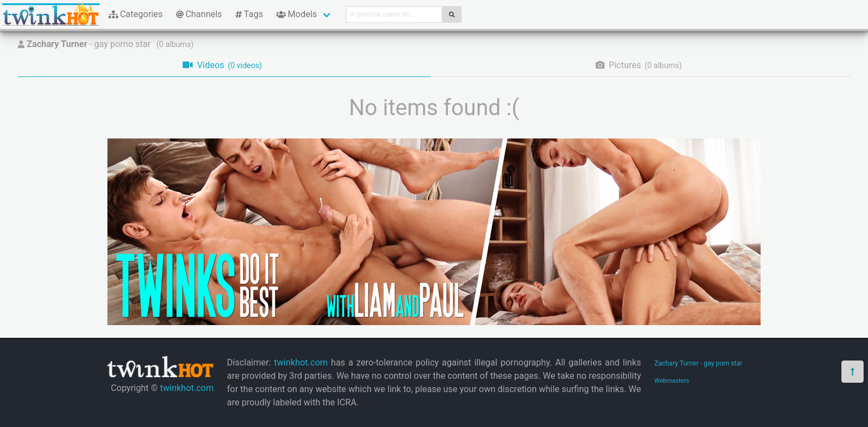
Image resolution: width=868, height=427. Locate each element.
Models (296, 14)
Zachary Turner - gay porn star (698, 363)
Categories (136, 14)
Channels (199, 14)
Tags (249, 14)
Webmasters (672, 381)
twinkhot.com (187, 388)
